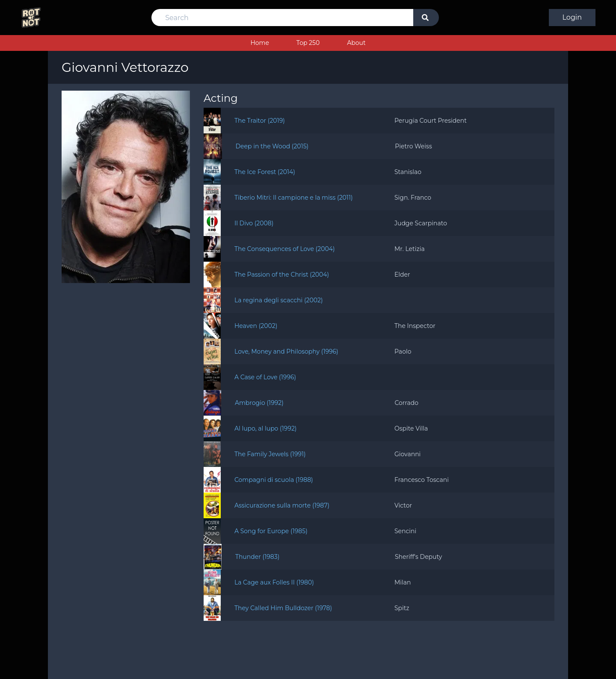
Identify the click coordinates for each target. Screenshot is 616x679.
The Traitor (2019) (260, 121)
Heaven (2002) (256, 326)
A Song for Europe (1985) (271, 531)
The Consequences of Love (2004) (285, 249)
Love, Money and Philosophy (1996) (286, 351)
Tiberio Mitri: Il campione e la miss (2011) (294, 198)
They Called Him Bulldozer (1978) (283, 608)
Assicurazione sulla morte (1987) (282, 505)
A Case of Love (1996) (265, 377)
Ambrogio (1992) (259, 403)
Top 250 (308, 43)
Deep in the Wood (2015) (272, 146)
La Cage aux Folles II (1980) (274, 582)
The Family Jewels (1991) (270, 454)
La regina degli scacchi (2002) (279, 300)
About (356, 43)
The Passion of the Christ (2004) (282, 275)
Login (572, 17)
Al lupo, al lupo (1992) (266, 428)
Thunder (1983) (257, 557)
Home (259, 43)
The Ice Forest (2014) (265, 172)
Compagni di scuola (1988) (274, 480)
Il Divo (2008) (254, 223)
